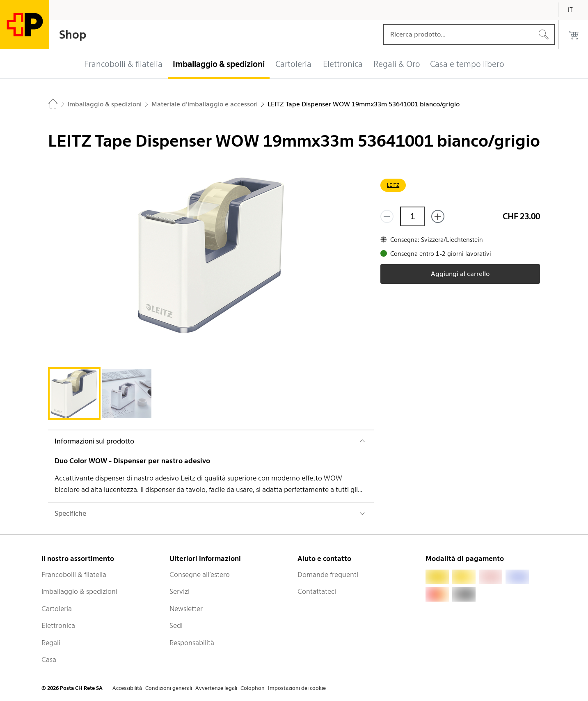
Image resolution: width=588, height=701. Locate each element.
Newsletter (186, 609)
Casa (49, 660)
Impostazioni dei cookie (297, 688)
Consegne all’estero (200, 575)
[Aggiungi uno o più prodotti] (438, 216)
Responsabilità (192, 643)
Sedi (176, 625)
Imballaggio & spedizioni (79, 591)
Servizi (180, 591)
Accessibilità (127, 688)
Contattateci (317, 591)
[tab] (74, 393)
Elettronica (58, 625)
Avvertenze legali (216, 688)
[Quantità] (412, 216)
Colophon (253, 688)
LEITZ (393, 185)
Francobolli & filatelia (74, 575)
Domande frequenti (328, 575)
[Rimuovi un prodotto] (387, 216)
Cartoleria (57, 609)
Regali (51, 643)
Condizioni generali (169, 688)
